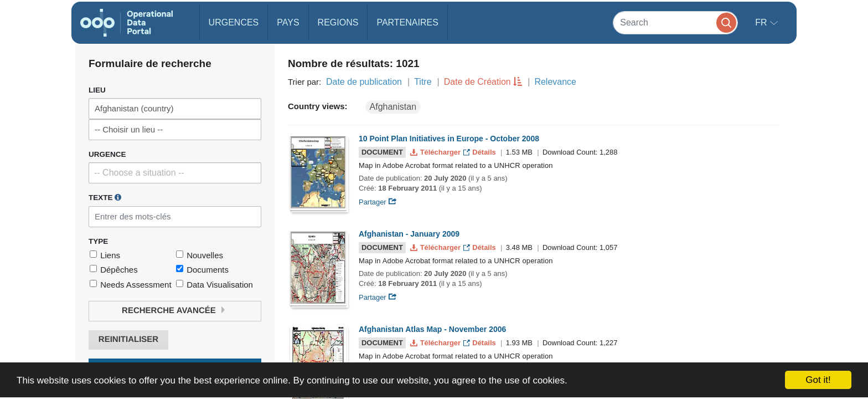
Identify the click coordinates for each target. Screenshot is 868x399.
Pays (288, 22)
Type (98, 241)
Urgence (107, 154)
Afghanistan (393, 107)
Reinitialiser (128, 339)
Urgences (234, 22)
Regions (338, 22)
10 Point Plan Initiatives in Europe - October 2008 (449, 139)
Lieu (97, 90)
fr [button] (762, 22)
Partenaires (407, 22)
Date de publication (364, 82)
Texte (105, 197)
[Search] (675, 22)
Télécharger (436, 152)
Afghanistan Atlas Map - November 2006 (432, 329)
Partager (378, 202)
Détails (481, 152)
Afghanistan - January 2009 (409, 234)
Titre (423, 82)
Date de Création (477, 82)
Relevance (555, 82)
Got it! (818, 380)
